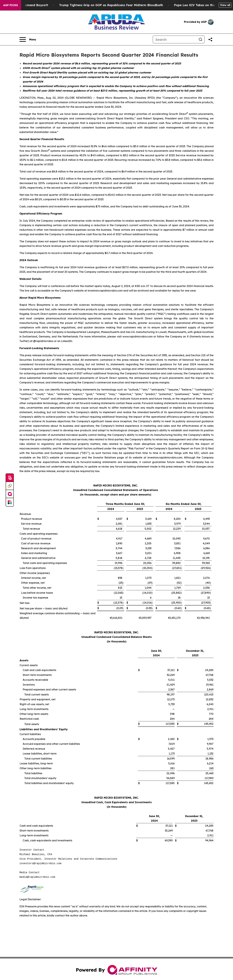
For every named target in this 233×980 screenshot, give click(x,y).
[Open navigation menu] (28, 39)
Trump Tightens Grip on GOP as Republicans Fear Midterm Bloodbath (129, 5)
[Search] (175, 39)
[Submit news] (10, 478)
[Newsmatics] (10, 502)
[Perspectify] (10, 486)
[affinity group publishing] (10, 494)
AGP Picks (11, 5)
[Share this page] (210, 39)
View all (225, 5)
